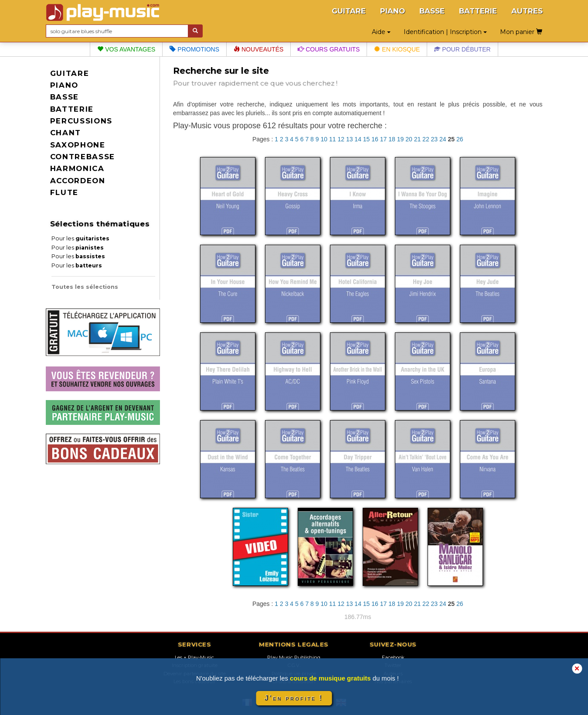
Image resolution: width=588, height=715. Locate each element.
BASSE (432, 11)
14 (358, 139)
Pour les (80, 238)
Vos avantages (126, 49)
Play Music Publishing (294, 657)
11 (333, 139)
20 (409, 139)
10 (324, 139)
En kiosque (397, 49)
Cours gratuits (329, 49)
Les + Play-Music (194, 657)
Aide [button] (381, 32)
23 (435, 139)
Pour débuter (462, 49)
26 (460, 139)
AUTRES (527, 11)
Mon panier (521, 32)
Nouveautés (258, 49)
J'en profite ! (294, 698)
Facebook (393, 657)
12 (341, 139)
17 (384, 139)
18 (392, 139)
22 (426, 139)
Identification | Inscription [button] (445, 32)
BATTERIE (478, 11)
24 (443, 139)
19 (401, 139)
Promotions (194, 49)
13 (350, 139)
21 (418, 139)
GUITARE (349, 11)
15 (367, 139)
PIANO (393, 11)
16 (375, 139)
